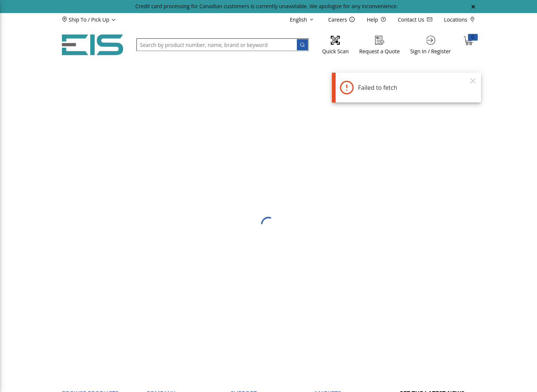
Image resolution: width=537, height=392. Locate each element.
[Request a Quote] (379, 45)
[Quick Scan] (335, 45)
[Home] (92, 45)
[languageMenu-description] (303, 19)
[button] (101, 19)
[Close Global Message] (473, 7)
